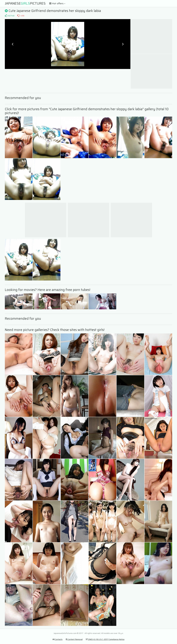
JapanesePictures (25, 3)
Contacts (58, 639)
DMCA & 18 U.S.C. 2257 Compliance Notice (105, 639)
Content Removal (74, 639)
